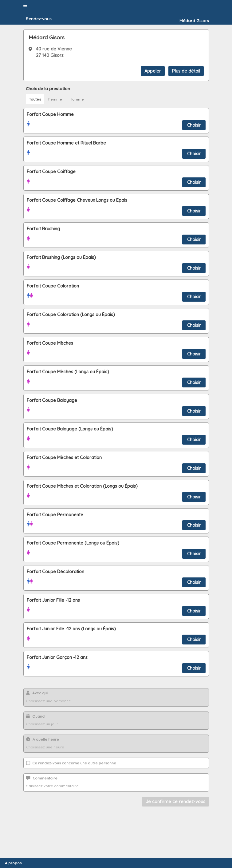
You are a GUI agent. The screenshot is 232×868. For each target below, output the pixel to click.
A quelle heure (43, 739)
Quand (35, 716)
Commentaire (42, 778)
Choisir (194, 125)
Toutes (35, 99)
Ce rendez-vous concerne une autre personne (71, 763)
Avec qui (37, 693)
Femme (55, 99)
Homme (77, 99)
